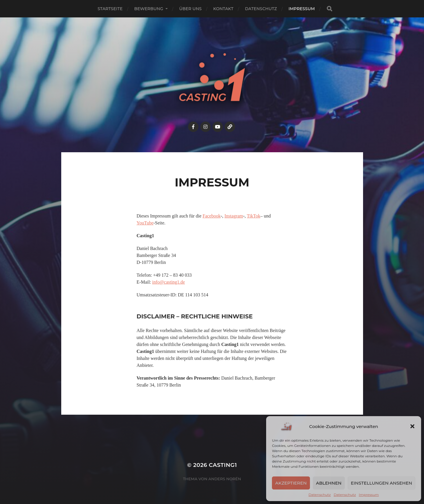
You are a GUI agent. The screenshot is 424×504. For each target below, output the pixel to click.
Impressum (369, 495)
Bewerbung (149, 9)
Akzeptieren (291, 483)
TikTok (254, 216)
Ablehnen (329, 483)
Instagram (234, 216)
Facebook (212, 216)
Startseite (110, 9)
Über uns (191, 9)
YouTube (145, 223)
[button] (412, 426)
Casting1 (223, 465)
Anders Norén (225, 479)
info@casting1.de (168, 282)
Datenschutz (320, 495)
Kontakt (223, 9)
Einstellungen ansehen (381, 483)
